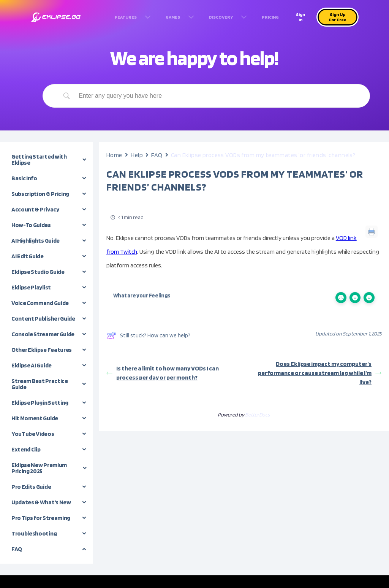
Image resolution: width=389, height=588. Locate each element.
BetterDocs (257, 415)
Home (114, 155)
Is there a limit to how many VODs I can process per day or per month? (163, 373)
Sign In (300, 17)
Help (137, 155)
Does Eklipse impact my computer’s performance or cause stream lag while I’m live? (320, 373)
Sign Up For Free (338, 17)
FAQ (157, 155)
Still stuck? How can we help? (148, 335)
